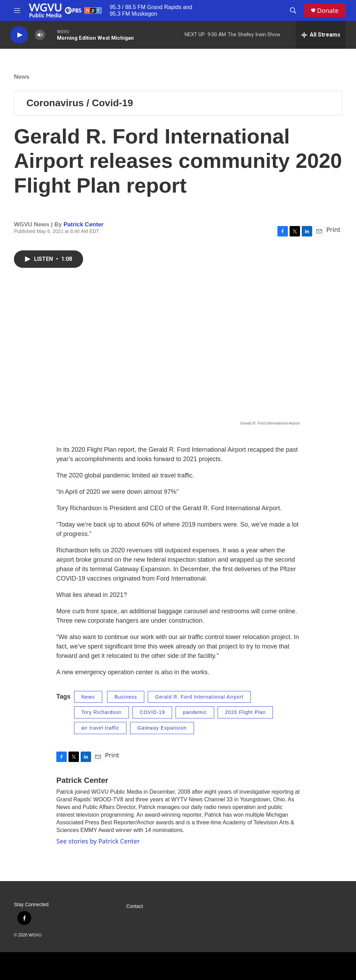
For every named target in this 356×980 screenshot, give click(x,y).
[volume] (40, 35)
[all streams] (321, 35)
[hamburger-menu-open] (17, 10)
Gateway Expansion (162, 728)
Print (333, 230)
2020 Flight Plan (245, 712)
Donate (328, 11)
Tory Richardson (102, 712)
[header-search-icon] (293, 10)
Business (126, 697)
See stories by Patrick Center (98, 841)
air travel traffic (100, 728)
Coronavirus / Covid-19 (80, 103)
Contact (135, 906)
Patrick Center (84, 224)
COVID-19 (152, 712)
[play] (19, 35)
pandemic (195, 712)
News (22, 77)
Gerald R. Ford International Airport (199, 697)
